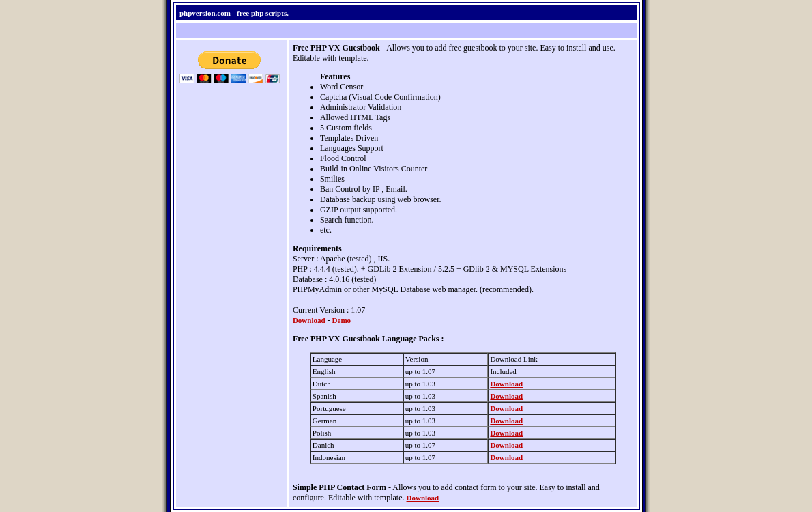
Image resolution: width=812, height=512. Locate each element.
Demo (342, 320)
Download (309, 320)
